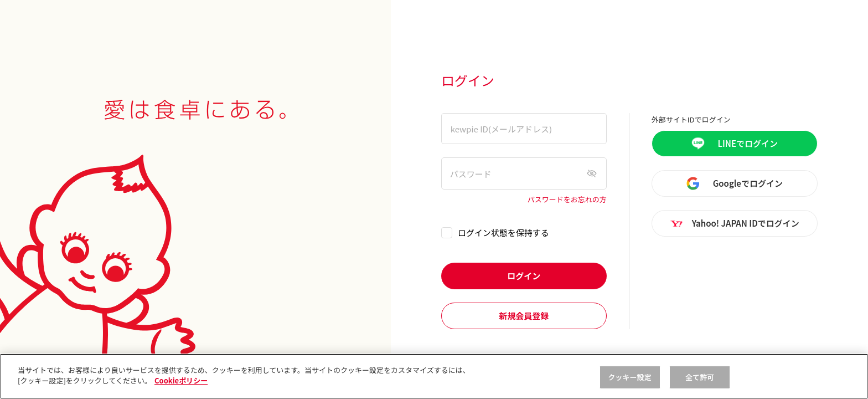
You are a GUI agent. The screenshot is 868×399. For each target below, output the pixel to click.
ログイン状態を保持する (503, 232)
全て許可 (700, 377)
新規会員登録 (524, 316)
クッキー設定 (630, 377)
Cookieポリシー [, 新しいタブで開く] (181, 380)
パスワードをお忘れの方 (567, 200)
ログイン (524, 276)
